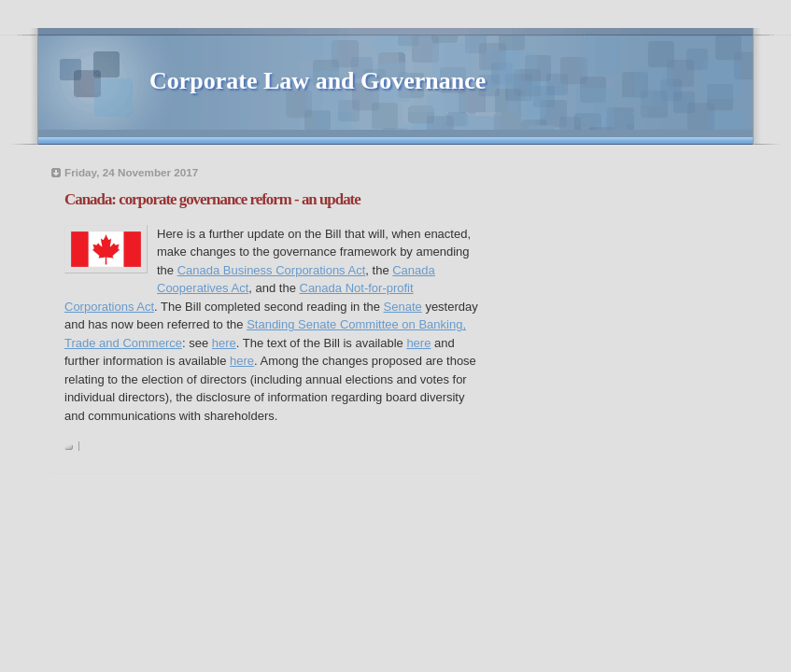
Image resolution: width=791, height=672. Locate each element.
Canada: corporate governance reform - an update (212, 199)
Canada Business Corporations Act (272, 270)
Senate (403, 307)
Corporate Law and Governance (318, 81)
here (224, 343)
